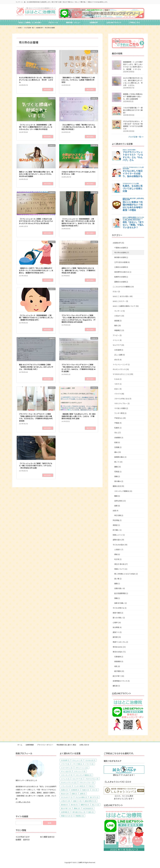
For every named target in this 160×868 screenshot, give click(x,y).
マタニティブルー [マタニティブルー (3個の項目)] (87, 782)
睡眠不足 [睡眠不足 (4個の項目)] (85, 805)
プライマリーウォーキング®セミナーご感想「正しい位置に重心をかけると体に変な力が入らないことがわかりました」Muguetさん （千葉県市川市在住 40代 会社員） (79, 319)
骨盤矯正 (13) (119, 330)
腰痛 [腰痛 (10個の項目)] (77, 808)
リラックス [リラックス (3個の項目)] (66, 786)
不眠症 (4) (118, 423)
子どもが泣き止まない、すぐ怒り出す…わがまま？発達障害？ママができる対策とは (133, 125)
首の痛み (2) (119, 481)
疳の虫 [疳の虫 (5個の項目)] (74, 805)
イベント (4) (117, 340)
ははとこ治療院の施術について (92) (126, 306)
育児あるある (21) (119, 647)
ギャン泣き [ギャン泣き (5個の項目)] (66, 771)
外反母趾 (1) (117, 520)
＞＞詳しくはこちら (23, 802)
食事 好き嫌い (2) (121, 603)
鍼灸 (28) (118, 325)
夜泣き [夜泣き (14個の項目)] (65, 794)
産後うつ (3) (117, 632)
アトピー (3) (117, 335)
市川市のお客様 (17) (122, 252)
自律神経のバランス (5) (121, 681)
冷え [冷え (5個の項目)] (95, 790)
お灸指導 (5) (119, 350)
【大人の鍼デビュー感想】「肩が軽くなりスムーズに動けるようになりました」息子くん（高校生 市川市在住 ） (79, 127)
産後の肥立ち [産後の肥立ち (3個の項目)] (90, 801)
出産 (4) (115, 511)
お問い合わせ (84, 745)
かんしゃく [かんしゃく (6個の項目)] (77, 760)
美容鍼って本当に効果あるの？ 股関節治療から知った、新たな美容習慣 (133, 96)
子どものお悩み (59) (120, 545)
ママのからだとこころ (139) (123, 374)
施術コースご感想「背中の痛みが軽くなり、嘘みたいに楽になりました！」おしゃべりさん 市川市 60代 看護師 (36, 174)
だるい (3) (116, 291)
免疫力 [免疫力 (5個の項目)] (86, 790)
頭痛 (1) (117, 598)
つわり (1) (118, 384)
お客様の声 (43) (118, 243)
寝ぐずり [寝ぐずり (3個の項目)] (94, 797)
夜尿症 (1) (116, 525)
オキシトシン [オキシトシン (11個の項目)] (82, 768)
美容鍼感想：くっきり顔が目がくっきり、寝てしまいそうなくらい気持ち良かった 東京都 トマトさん (133, 66)
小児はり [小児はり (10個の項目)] (66, 801)
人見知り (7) (119, 549)
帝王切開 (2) (119, 515)
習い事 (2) (118, 579)
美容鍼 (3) (118, 321)
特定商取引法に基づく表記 (66, 745)
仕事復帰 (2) (119, 657)
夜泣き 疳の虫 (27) (121, 564)
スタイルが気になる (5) (123, 399)
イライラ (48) (119, 394)
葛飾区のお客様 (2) (121, 282)
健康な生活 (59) (118, 486)
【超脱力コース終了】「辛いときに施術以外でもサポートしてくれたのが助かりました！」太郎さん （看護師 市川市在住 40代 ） (36, 270)
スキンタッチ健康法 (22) (123, 491)
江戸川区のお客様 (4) (122, 262)
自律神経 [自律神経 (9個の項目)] (65, 812)
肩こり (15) (118, 462)
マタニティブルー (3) (122, 403)
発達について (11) (121, 569)
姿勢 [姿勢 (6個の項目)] (83, 794)
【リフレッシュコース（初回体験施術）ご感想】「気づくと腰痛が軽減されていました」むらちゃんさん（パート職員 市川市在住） (36, 127)
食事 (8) (117, 506)
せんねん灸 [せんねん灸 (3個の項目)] (90, 760)
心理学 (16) (117, 622)
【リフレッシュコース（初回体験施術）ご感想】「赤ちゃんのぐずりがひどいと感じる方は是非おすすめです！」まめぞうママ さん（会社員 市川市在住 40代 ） (78, 222)
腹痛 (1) (117, 583)
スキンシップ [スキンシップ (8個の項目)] (80, 771)
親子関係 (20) (119, 671)
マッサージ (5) (120, 311)
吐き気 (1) (118, 559)
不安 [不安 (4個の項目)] (91, 786)
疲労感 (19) (117, 637)
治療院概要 (30, 745)
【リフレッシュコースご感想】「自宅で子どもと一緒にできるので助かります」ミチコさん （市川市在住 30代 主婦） (36, 466)
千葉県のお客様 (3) (121, 248)
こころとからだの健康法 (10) (123, 287)
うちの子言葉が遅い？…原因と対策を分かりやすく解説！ (133, 110)
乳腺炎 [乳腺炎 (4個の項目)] (64, 790)
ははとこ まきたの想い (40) (123, 296)
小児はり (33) (119, 316)
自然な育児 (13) (120, 501)
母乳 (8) (117, 666)
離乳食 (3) (116, 686)
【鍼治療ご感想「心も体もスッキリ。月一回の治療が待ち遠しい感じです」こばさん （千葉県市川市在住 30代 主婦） (79, 416)
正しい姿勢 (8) (120, 355)
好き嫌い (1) (117, 530)
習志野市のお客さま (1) (123, 272)
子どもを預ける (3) (120, 608)
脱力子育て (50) (118, 676)
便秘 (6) (117, 554)
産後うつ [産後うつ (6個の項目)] (78, 801)
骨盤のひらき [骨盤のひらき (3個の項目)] (67, 816)
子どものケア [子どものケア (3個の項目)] (67, 797)
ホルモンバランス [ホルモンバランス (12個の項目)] (69, 782)
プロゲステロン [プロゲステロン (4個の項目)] (92, 779)
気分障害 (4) (117, 627)
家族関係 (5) (119, 661)
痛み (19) (118, 452)
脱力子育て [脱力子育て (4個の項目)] (66, 808)
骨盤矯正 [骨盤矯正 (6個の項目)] (80, 816)
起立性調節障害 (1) (121, 593)
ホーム (20, 745)
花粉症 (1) (118, 472)
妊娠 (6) (117, 442)
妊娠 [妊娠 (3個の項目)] (74, 794)
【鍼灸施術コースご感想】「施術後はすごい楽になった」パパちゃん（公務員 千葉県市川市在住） (78, 80)
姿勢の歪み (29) (118, 540)
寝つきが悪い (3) (119, 618)
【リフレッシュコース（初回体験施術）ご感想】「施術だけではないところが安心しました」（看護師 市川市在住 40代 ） (36, 318)
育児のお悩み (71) (119, 652)
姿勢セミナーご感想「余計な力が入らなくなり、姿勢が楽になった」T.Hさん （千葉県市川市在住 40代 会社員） (78, 270)
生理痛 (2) (118, 447)
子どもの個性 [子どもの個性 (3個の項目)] (81, 797)
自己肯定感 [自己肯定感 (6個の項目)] (88, 808)
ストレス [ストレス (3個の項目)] (65, 779)
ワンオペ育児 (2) (120, 413)
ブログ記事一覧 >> (136, 137)
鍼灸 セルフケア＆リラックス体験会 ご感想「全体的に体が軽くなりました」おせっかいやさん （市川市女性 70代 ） (36, 367)
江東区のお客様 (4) (121, 267)
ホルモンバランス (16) (121, 369)
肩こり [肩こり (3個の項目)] (95, 805)
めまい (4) (118, 389)
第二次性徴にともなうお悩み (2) (126, 574)
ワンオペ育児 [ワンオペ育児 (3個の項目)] (80, 786)
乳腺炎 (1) (118, 428)
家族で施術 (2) (118, 613)
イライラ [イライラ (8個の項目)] (89, 764)
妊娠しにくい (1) (119, 535)
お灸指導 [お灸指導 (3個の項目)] (65, 760)
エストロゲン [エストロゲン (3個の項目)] (67, 768)
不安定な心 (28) (120, 418)
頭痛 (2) (117, 476)
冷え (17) (118, 433)
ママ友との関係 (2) (121, 408)
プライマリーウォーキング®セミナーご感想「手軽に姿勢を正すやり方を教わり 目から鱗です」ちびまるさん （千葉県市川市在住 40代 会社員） (36, 417)
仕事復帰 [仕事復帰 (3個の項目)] (75, 790)
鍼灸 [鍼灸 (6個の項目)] (91, 812)
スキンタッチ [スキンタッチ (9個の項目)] (67, 775)
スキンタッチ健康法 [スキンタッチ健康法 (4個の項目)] (84, 775)
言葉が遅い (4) (120, 588)
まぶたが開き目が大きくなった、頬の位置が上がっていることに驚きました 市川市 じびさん (36, 80)
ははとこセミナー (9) (120, 301)
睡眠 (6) (117, 496)
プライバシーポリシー (45, 745)
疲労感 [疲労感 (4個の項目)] (64, 805)
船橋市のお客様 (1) (121, 277)
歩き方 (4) (118, 360)
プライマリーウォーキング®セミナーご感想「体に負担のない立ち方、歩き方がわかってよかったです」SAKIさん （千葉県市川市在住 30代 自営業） (79, 368)
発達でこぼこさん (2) (120, 642)
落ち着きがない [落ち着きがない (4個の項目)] (79, 812)
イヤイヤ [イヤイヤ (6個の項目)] (65, 764)
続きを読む (48, 89)
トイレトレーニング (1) (121, 364)
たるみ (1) (118, 379)
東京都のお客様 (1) (121, 257)
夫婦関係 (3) (119, 438)
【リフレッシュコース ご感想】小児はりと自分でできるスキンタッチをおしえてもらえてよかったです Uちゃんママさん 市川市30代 (36, 221)
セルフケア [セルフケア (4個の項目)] (77, 779)
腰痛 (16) (118, 467)
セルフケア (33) (118, 345)
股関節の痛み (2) (120, 457)
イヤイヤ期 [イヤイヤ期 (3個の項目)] (77, 764)
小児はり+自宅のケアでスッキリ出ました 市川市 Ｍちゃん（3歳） (78, 173)
